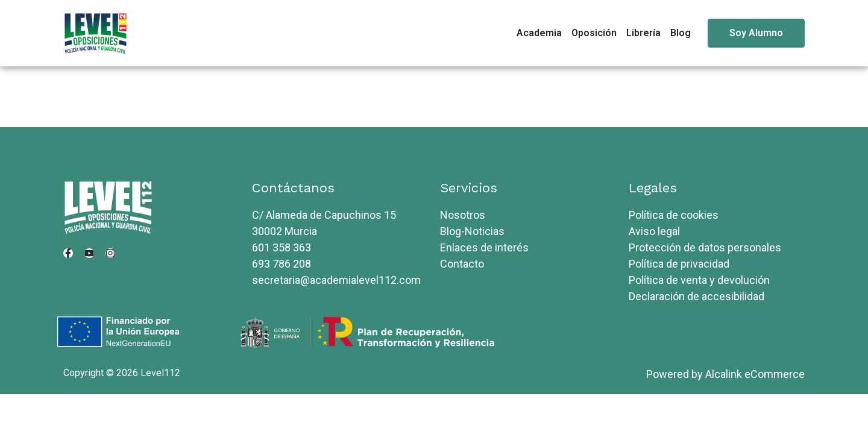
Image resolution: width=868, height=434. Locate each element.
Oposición (594, 33)
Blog (681, 33)
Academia (539, 33)
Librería (643, 33)
